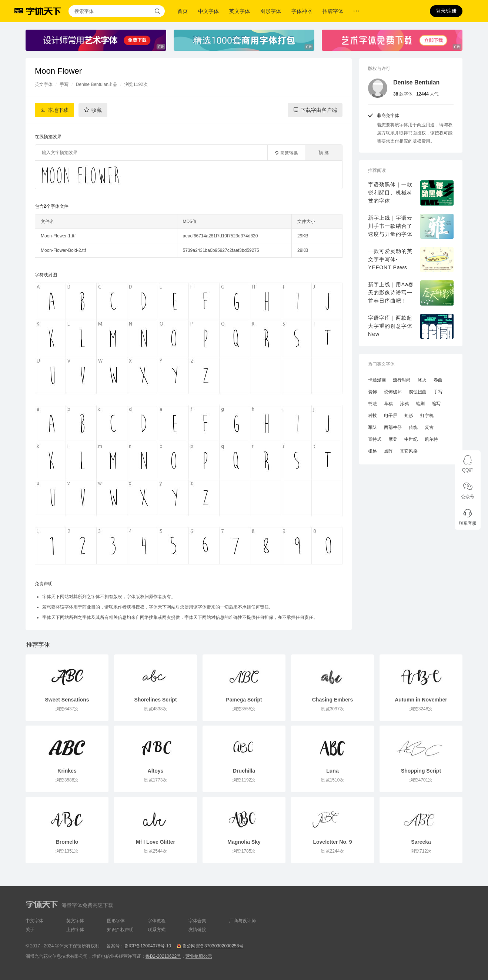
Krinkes (67, 771)
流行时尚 (402, 380)
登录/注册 (446, 11)
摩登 (393, 439)
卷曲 (438, 380)
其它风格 (409, 451)
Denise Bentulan (416, 82)
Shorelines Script (155, 700)
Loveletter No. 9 (332, 842)
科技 (372, 416)
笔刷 (420, 404)
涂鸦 (404, 404)
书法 (372, 404)
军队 (372, 427)
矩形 (409, 416)
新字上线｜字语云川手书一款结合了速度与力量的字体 (390, 226)
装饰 (372, 392)
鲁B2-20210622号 (163, 956)
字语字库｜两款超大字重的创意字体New (390, 326)
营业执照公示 (199, 956)
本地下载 (58, 110)
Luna (332, 771)
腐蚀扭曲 (418, 392)
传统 (413, 427)
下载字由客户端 (319, 110)
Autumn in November (421, 700)
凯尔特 (431, 439)
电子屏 (391, 416)
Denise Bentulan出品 (97, 84)
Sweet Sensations (67, 700)
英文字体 (240, 11)
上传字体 (75, 930)
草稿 (388, 404)
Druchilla (244, 771)
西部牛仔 (393, 427)
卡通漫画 (377, 380)
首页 (183, 11)
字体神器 (302, 11)
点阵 (388, 451)
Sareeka (421, 842)
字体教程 (157, 921)
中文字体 (208, 11)
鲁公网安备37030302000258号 (213, 946)
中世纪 (411, 439)
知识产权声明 (120, 930)
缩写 (436, 404)
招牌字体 (333, 11)
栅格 (372, 451)
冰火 (422, 380)
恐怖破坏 (393, 392)
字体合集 (197, 921)
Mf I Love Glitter (156, 842)
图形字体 (271, 11)
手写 (64, 84)
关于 (30, 930)
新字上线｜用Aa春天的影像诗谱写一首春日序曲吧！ (391, 293)
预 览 (323, 153)
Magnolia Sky (244, 842)
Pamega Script (244, 700)
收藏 (97, 110)
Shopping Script (421, 771)
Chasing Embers (332, 700)
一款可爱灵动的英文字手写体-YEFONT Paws (390, 259)
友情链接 (197, 930)
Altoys (156, 771)
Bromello (67, 842)
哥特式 (375, 439)
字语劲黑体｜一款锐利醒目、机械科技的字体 (390, 193)
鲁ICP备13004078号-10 (148, 946)
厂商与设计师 (243, 921)
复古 (429, 427)
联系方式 (157, 930)
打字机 (427, 416)
